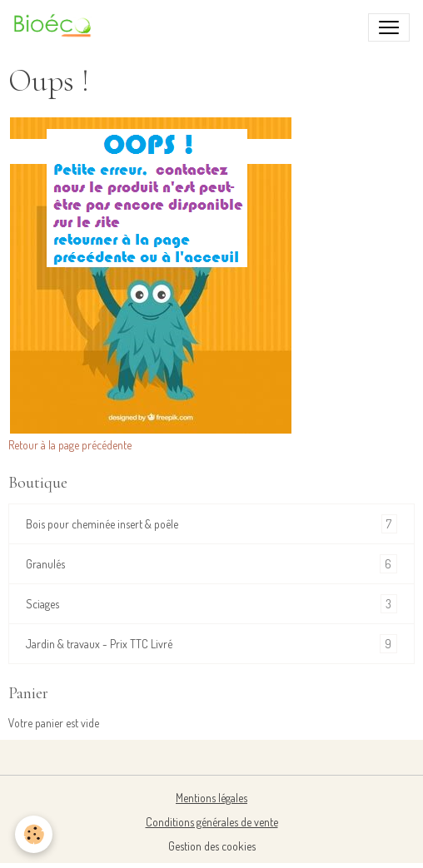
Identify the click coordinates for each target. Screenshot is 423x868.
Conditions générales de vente (212, 822)
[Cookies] (34, 834)
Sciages (211, 604)
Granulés (211, 564)
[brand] (57, 27)
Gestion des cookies (212, 846)
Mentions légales (211, 798)
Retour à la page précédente (70, 445)
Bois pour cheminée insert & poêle (211, 524)
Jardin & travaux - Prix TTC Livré (211, 644)
